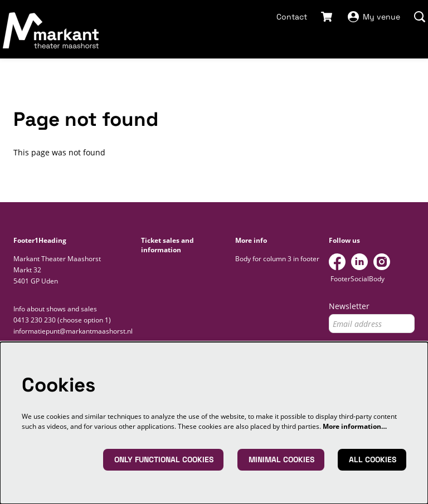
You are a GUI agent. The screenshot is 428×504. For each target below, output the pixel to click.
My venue (374, 17)
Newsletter (349, 306)
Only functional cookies (164, 459)
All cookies (373, 459)
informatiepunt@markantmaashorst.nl (73, 331)
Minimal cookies (281, 459)
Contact (292, 17)
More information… (355, 426)
